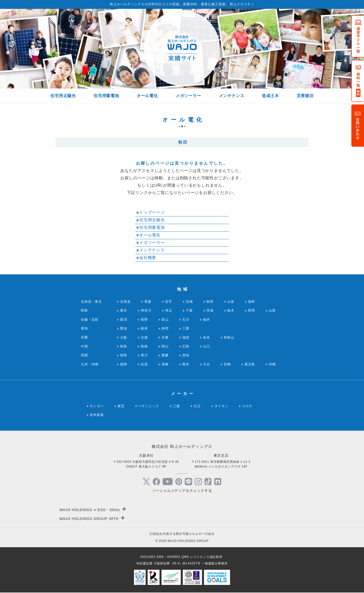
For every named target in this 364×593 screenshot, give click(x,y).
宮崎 (227, 364)
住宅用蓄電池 (106, 96)
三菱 (176, 406)
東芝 (121, 406)
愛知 (124, 328)
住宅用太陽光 (63, 96)
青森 (148, 302)
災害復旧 (305, 96)
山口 (207, 346)
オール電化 (147, 96)
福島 (252, 302)
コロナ (247, 406)
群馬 (252, 310)
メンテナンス (232, 96)
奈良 (207, 337)
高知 (186, 355)
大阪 (124, 337)
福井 (207, 320)
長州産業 (97, 415)
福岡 (124, 364)
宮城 (189, 302)
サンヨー (97, 406)
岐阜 (144, 328)
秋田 (210, 302)
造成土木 (270, 96)
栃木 (231, 310)
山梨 (272, 310)
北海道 (125, 302)
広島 (186, 346)
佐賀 (144, 364)
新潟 (124, 320)
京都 (144, 337)
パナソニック (149, 406)
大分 (207, 364)
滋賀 (186, 337)
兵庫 (165, 337)
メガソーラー (188, 96)
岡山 (165, 346)
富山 (165, 320)
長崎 (165, 364)
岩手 (169, 302)
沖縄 (272, 364)
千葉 (189, 310)
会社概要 (148, 258)
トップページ (152, 212)
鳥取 (124, 346)
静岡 (165, 328)
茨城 (210, 310)
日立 (197, 406)
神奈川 (146, 310)
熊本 (186, 364)
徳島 (124, 355)
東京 (124, 310)
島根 (144, 346)
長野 (144, 320)
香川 (144, 355)
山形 (231, 302)
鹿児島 (250, 364)
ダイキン (221, 406)
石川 (186, 320)
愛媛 (165, 355)
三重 (186, 328)
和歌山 (229, 337)
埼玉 (169, 310)
